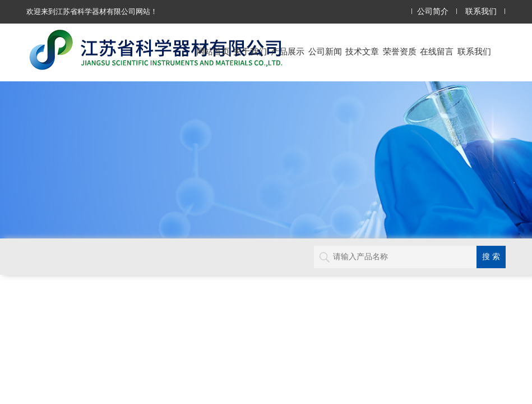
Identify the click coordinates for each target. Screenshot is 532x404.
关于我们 (250, 51)
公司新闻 (325, 51)
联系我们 (481, 12)
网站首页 (213, 51)
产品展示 (288, 51)
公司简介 (433, 12)
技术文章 (362, 51)
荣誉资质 (400, 51)
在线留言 (437, 51)
